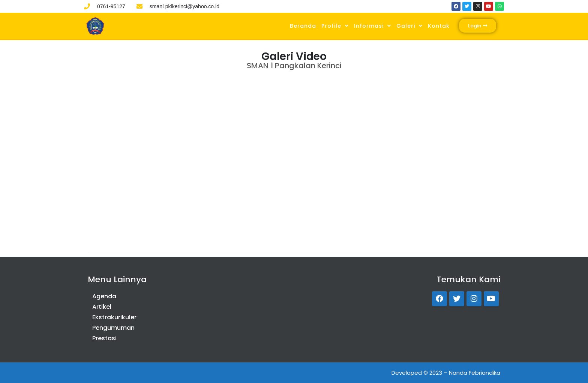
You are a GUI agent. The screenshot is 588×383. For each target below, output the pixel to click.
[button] (478, 26)
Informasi (373, 26)
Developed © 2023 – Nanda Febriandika (446, 373)
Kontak (439, 26)
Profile (335, 26)
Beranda (303, 26)
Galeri (409, 26)
